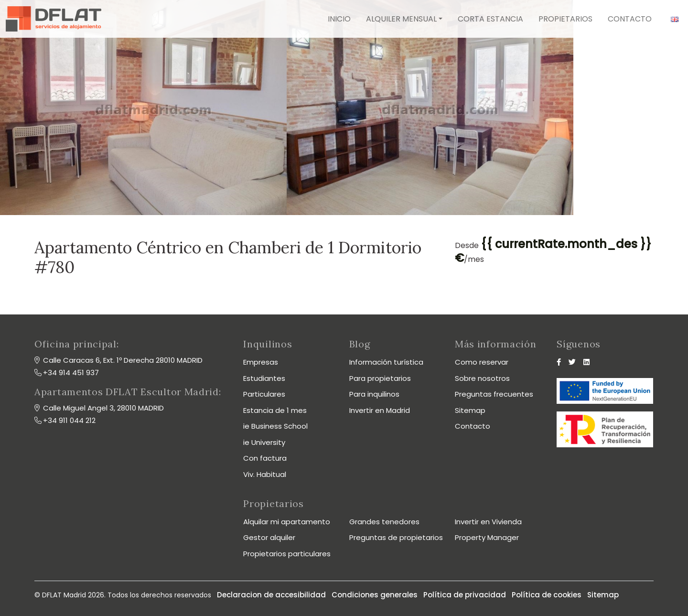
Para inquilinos (374, 394)
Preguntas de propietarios (396, 537)
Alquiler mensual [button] (401, 19)
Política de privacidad (465, 595)
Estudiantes (264, 378)
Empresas (261, 362)
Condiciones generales (375, 595)
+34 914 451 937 (71, 373)
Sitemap (470, 410)
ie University (264, 442)
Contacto (630, 19)
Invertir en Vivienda (488, 522)
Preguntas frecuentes (494, 394)
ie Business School (275, 426)
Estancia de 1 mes (275, 410)
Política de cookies (547, 595)
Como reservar (482, 362)
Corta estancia (490, 19)
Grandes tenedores (384, 522)
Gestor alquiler (269, 537)
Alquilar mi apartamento (287, 522)
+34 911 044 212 (69, 420)
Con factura (265, 458)
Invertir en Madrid (380, 410)
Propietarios (565, 19)
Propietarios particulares (287, 554)
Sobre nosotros (482, 378)
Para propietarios (380, 378)
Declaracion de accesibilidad (271, 595)
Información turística (386, 362)
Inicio (339, 19)
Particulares (264, 394)
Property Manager (487, 537)
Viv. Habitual (265, 474)
